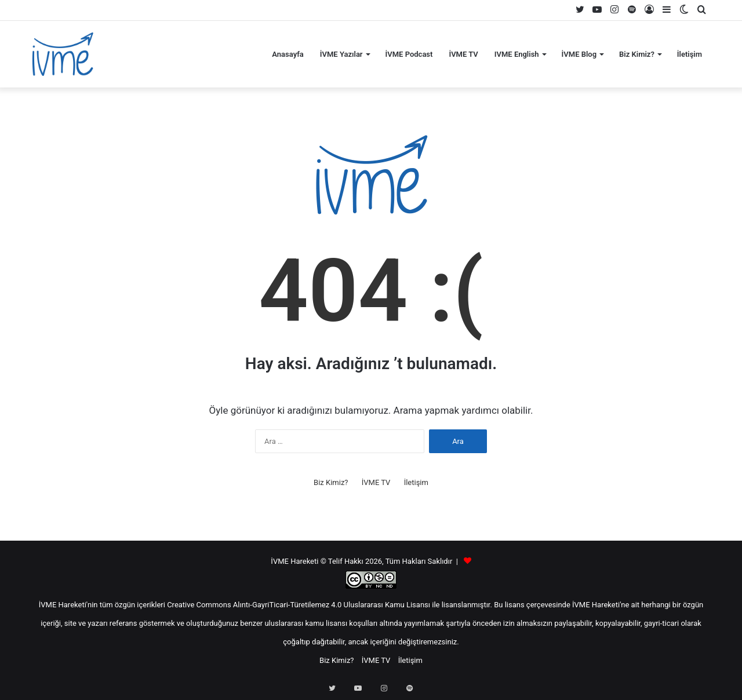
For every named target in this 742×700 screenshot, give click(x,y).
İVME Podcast (409, 54)
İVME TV (463, 54)
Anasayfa (288, 54)
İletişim (690, 54)
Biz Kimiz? (637, 54)
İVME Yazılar (341, 54)
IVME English (517, 54)
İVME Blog (579, 54)
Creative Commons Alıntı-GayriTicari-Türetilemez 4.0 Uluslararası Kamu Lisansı (299, 605)
